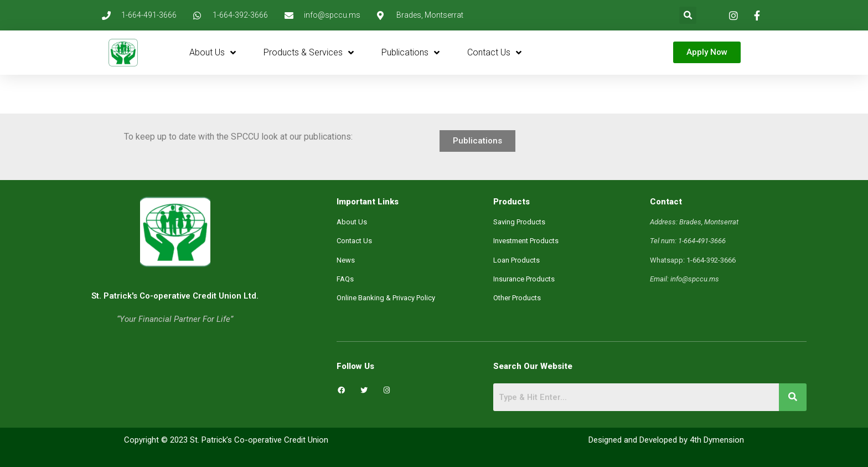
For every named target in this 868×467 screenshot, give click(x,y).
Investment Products (526, 241)
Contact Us (494, 53)
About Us (213, 53)
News (346, 260)
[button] (688, 15)
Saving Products (519, 222)
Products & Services (309, 53)
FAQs (345, 279)
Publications (410, 53)
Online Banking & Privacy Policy (386, 298)
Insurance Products (524, 279)
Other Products (517, 298)
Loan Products (516, 260)
